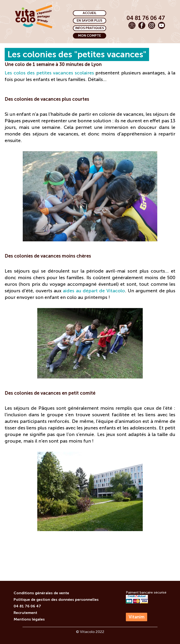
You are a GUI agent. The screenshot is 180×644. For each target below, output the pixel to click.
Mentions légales (29, 619)
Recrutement (25, 613)
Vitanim (137, 617)
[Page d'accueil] (34, 17)
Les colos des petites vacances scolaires (49, 73)
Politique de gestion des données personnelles (56, 600)
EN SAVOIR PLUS (89, 21)
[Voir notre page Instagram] (152, 25)
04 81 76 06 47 (27, 606)
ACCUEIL (90, 13)
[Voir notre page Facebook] (142, 25)
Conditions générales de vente (41, 593)
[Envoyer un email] (132, 25)
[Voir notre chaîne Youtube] (161, 25)
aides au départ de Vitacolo (94, 291)
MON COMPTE (90, 36)
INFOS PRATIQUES (90, 28)
